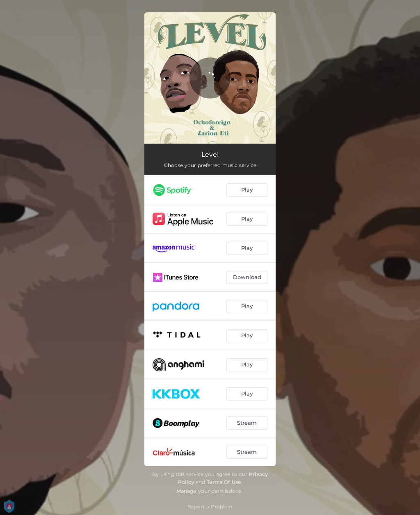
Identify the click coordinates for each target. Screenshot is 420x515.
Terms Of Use (224, 482)
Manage (186, 491)
